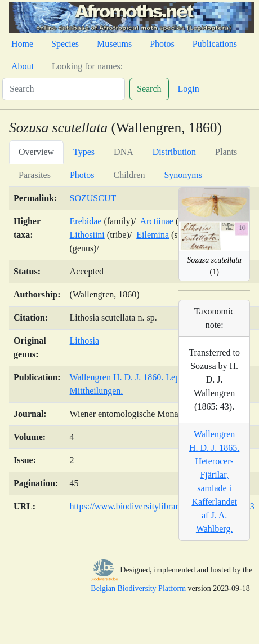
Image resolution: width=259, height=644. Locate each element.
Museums (114, 44)
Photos (162, 44)
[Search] (64, 89)
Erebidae (86, 221)
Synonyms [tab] (183, 175)
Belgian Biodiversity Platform (138, 589)
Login (189, 89)
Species (65, 44)
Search (149, 89)
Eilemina (153, 235)
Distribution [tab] (174, 152)
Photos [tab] (82, 175)
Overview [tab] (36, 152)
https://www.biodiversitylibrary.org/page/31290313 (162, 506)
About (23, 66)
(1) (214, 266)
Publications (215, 44)
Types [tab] (84, 152)
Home (22, 44)
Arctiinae (157, 221)
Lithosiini (87, 235)
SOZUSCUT (93, 198)
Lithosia (84, 341)
